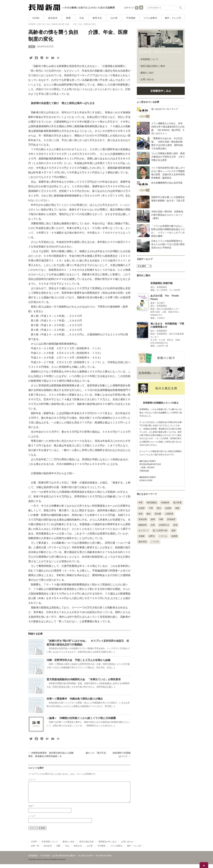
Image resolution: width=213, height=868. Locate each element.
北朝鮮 (142, 536)
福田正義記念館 (86, 845)
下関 (151, 508)
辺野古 (152, 536)
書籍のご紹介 (147, 73)
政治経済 (53, 18)
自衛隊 (174, 536)
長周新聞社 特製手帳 (162, 283)
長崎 (177, 508)
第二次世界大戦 (160, 530)
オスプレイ (144, 530)
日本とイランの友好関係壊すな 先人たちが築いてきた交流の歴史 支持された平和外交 (169, 244)
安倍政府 (171, 519)
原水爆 (158, 514)
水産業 (168, 508)
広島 (153, 525)
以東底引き (164, 525)
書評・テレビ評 (173, 18)
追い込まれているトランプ (165, 109)
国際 (68, 18)
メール (32, 820)
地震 (173, 530)
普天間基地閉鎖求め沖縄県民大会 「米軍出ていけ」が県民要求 (84, 679)
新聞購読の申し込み (107, 845)
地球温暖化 (152, 503)
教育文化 (97, 18)
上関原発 (169, 514)
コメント (32, 779)
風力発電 (177, 503)
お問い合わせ (147, 79)
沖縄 (161, 519)
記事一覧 (35, 850)
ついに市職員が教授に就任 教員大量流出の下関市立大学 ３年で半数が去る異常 (168, 157)
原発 (141, 514)
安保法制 (143, 519)
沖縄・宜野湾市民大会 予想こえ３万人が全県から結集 (79, 660)
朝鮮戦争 (143, 525)
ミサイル (163, 536)
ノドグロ (155, 542)
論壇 (153, 519)
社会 (82, 18)
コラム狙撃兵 (150, 18)
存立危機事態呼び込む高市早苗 (167, 183)
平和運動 (131, 18)
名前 (31, 810)
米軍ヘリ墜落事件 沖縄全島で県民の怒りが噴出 (75, 699)
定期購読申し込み (161, 91)
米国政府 (165, 503)
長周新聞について (149, 59)
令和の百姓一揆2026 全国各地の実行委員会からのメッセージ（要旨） (167, 215)
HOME (36, 18)
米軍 (141, 503)
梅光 (149, 514)
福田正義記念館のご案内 (153, 66)
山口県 (114, 18)
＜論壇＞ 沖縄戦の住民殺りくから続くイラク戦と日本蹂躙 (81, 718)
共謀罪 (142, 508)
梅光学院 (143, 542)
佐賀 (175, 525)
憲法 (159, 508)
